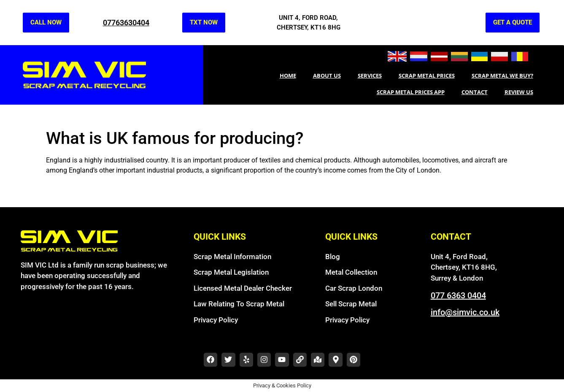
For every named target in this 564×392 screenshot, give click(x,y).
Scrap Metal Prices (427, 76)
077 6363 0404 (458, 295)
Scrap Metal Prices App (411, 92)
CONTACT (475, 92)
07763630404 (126, 23)
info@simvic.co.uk (465, 312)
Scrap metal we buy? (502, 76)
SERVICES (370, 76)
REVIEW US (519, 92)
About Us (327, 76)
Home (288, 76)
